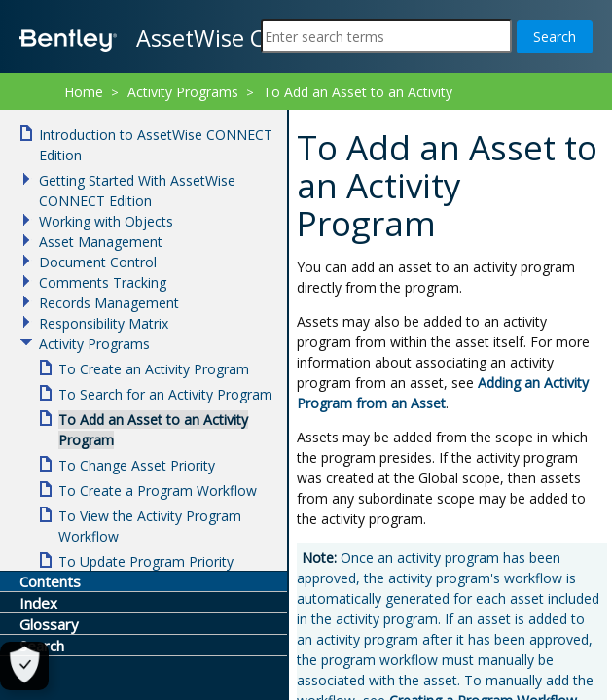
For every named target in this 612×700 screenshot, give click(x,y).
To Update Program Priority (146, 561)
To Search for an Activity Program (165, 394)
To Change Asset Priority (137, 465)
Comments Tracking (103, 282)
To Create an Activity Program (154, 369)
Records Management (109, 303)
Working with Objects (106, 221)
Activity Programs (183, 92)
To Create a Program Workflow (158, 490)
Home (84, 92)
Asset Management (101, 242)
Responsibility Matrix (104, 323)
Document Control (98, 262)
